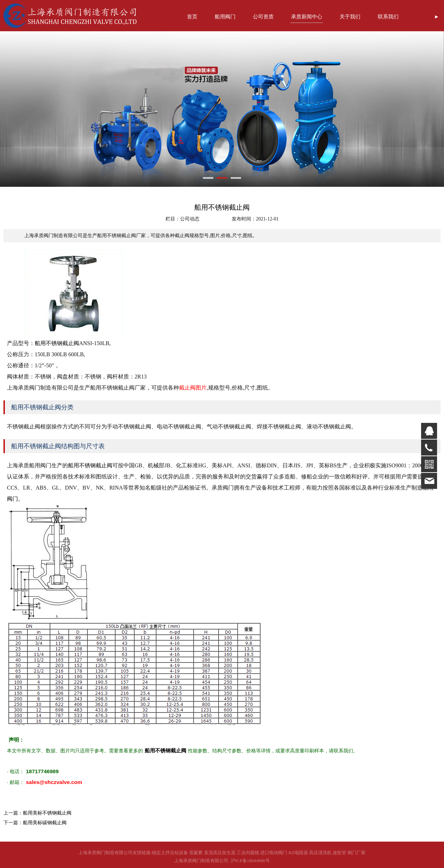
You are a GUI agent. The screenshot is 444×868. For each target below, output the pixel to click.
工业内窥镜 (248, 856)
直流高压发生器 (220, 856)
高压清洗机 (320, 856)
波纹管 (339, 856)
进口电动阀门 (274, 856)
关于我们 (350, 17)
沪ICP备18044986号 (249, 863)
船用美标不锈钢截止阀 (47, 813)
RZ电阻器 (298, 856)
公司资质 (263, 17)
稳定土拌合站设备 (170, 856)
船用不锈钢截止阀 (57, 343)
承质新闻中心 (307, 17)
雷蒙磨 (196, 856)
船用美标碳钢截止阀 (45, 823)
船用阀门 (225, 17)
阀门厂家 (357, 856)
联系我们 (388, 17)
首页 (192, 17)
